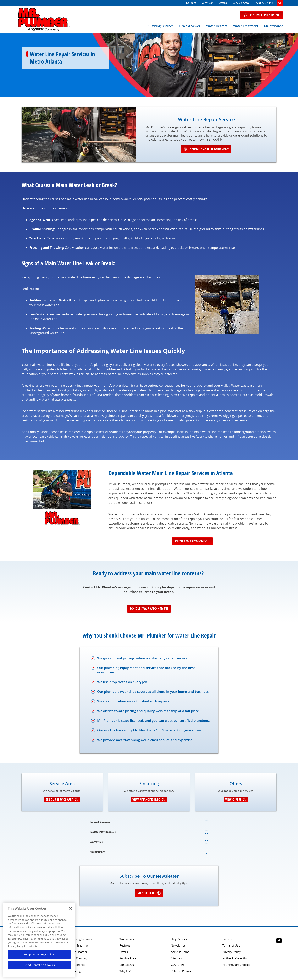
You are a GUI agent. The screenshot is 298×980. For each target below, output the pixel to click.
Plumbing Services (160, 26)
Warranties (127, 939)
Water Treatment (246, 26)
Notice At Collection (235, 958)
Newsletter (178, 946)
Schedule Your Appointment (206, 149)
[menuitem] (191, 3)
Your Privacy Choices (236, 965)
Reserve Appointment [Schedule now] (261, 15)
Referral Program (182, 971)
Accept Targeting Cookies (39, 955)
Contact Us (127, 965)
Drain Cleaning (78, 958)
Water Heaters (217, 26)
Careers (191, 3)
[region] (39, 940)
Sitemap (176, 958)
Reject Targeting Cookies (39, 965)
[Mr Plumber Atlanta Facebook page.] (279, 941)
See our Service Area (62, 799)
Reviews (125, 946)
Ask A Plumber (181, 952)
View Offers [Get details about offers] (236, 799)
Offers (223, 3)
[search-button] (280, 3)
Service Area (241, 3)
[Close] (71, 908)
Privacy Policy (232, 952)
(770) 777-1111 (264, 3)
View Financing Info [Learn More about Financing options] (149, 799)
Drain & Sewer (190, 26)
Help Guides (179, 939)
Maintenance (274, 26)
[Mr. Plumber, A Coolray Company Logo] (44, 20)
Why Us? (207, 3)
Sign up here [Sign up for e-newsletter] (149, 893)
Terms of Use (231, 946)
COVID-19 (177, 965)
